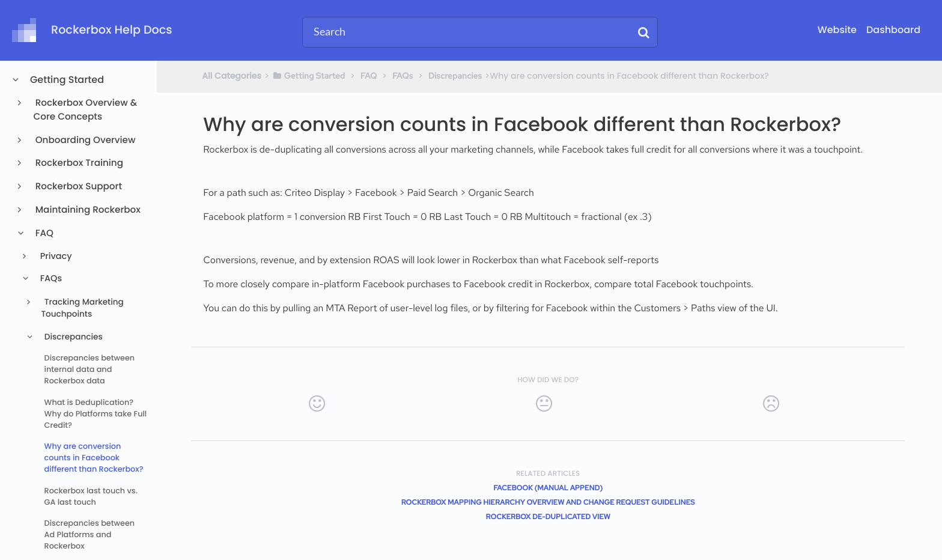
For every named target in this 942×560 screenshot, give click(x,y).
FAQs (50, 279)
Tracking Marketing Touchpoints (82, 308)
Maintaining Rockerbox (87, 210)
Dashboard (893, 30)
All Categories (232, 76)
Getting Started (66, 80)
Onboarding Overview (85, 140)
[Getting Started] (308, 76)
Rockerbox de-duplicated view (548, 517)
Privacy (55, 257)
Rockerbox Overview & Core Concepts (86, 110)
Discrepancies (72, 337)
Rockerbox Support (78, 187)
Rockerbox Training (78, 163)
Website (837, 30)
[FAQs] (403, 76)
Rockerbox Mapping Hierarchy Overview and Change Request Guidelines (548, 502)
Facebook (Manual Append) (548, 488)
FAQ (44, 233)
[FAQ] (369, 76)
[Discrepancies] (455, 76)
